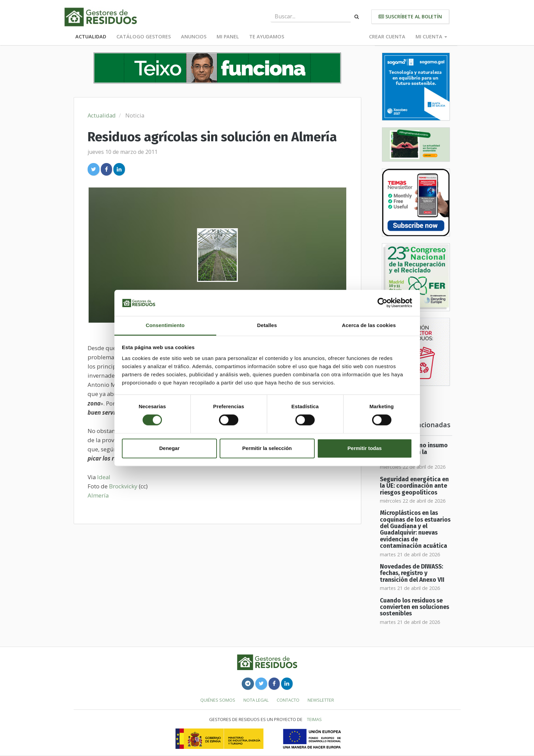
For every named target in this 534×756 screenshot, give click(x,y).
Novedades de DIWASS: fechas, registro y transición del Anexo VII (412, 573)
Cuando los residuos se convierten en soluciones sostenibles (415, 607)
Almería (98, 495)
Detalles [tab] (267, 325)
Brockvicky (124, 486)
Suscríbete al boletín (410, 16)
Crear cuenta (387, 37)
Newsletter (321, 700)
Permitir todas (365, 448)
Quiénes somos (218, 700)
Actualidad (91, 37)
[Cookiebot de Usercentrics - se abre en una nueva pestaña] (382, 303)
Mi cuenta (431, 37)
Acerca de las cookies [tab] (369, 325)
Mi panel (228, 37)
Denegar (169, 448)
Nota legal (256, 700)
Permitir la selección (267, 448)
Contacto (288, 700)
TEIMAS (314, 719)
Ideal (104, 477)
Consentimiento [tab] (165, 325)
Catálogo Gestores (144, 37)
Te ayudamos (267, 37)
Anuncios (194, 37)
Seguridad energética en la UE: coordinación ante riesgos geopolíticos (414, 486)
